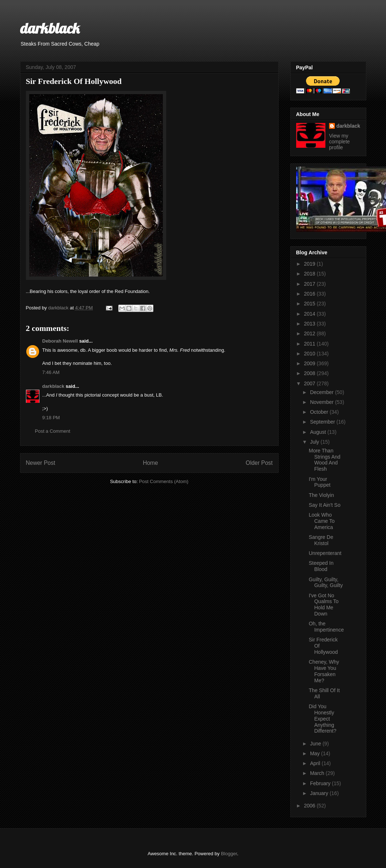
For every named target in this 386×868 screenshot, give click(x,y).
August (319, 432)
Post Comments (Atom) (164, 481)
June (316, 744)
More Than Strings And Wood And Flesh (324, 460)
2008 (310, 373)
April (316, 763)
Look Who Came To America (322, 521)
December (322, 392)
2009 (310, 363)
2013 (310, 324)
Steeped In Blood (321, 566)
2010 (310, 354)
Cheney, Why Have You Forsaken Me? (324, 671)
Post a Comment (53, 431)
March (318, 773)
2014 (310, 314)
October (320, 412)
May (316, 753)
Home (150, 463)
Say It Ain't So (324, 505)
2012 (310, 333)
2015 (310, 304)
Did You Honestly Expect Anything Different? (322, 719)
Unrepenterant (325, 553)
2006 (310, 806)
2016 (310, 294)
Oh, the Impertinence (326, 627)
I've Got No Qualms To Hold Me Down (324, 605)
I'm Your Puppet (319, 482)
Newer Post (41, 463)
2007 (310, 383)
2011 (310, 344)
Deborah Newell (60, 341)
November (322, 402)
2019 (310, 264)
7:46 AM (51, 372)
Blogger (229, 854)
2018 (310, 274)
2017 (310, 284)
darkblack (50, 28)
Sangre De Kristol (321, 540)
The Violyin (321, 495)
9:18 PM (51, 418)
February (321, 783)
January (320, 793)
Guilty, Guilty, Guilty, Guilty (326, 582)
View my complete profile (339, 142)
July (315, 442)
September (323, 422)
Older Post (259, 463)
